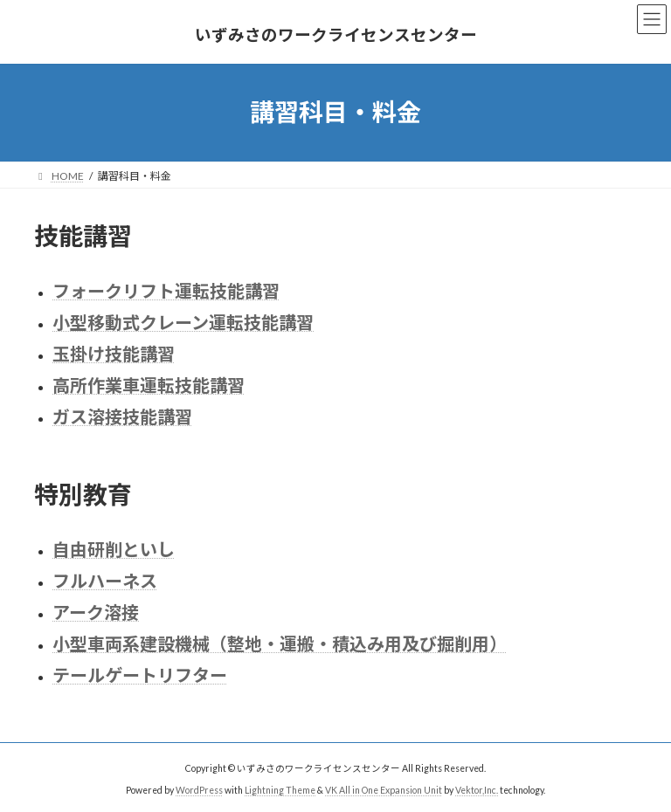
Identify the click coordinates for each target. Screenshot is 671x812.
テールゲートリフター (140, 675)
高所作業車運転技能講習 (149, 385)
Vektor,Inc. (477, 790)
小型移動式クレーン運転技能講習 (183, 322)
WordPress (199, 790)
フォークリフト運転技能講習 (166, 291)
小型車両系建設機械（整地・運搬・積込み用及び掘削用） (280, 643)
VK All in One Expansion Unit (384, 790)
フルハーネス (105, 581)
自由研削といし (114, 549)
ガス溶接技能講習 (122, 416)
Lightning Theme (280, 790)
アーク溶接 (96, 612)
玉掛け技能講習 (114, 354)
